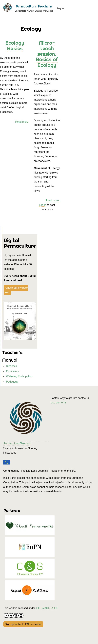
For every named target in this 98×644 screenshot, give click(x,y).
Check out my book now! (16, 290)
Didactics (11, 366)
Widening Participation (19, 376)
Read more (22, 122)
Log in (60, 8)
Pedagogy (12, 382)
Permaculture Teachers (34, 6)
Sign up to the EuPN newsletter (23, 624)
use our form (59, 403)
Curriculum (12, 371)
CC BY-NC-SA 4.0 (47, 608)
